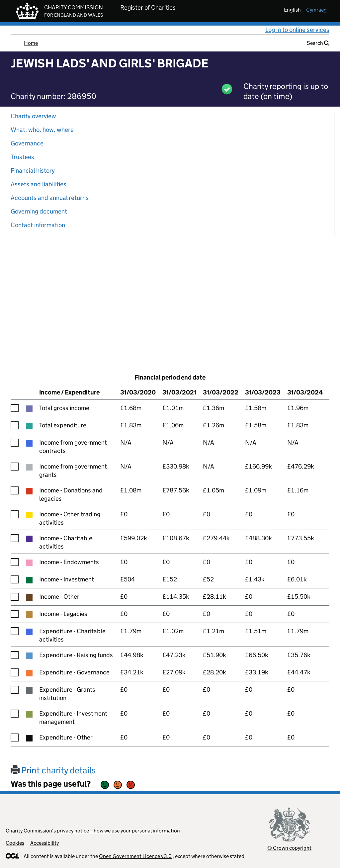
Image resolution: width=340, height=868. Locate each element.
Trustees (22, 157)
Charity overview (33, 116)
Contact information (38, 225)
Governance (27, 143)
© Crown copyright (289, 848)
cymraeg (316, 10)
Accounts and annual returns (50, 198)
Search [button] (318, 43)
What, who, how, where (42, 130)
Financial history (33, 171)
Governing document (39, 211)
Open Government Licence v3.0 (135, 856)
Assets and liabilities (39, 184)
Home (31, 43)
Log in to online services (297, 30)
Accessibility (44, 843)
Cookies (15, 843)
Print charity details (53, 770)
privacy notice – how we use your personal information (118, 831)
